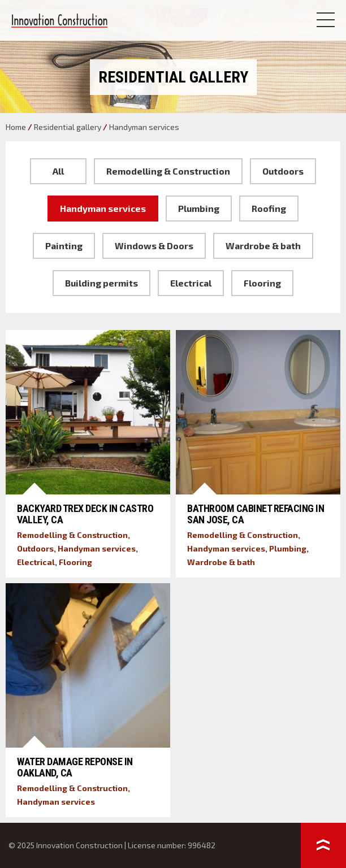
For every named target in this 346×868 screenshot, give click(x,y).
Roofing (269, 208)
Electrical (191, 283)
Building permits (101, 283)
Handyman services (103, 208)
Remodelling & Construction (168, 171)
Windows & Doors (154, 246)
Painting (64, 246)
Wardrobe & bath (263, 246)
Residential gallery (68, 127)
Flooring (262, 283)
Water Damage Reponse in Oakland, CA (75, 767)
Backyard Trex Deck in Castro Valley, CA (85, 514)
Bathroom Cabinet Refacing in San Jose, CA (256, 514)
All (58, 171)
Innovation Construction (59, 21)
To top (323, 845)
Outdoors (283, 171)
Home (16, 127)
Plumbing (199, 208)
